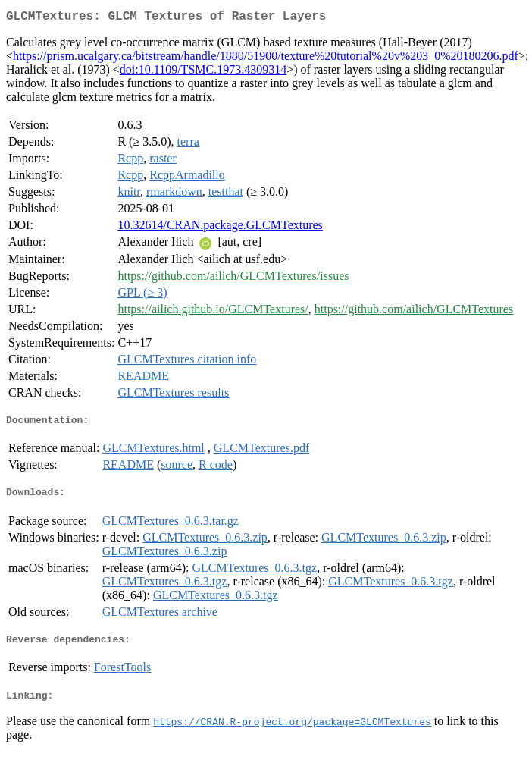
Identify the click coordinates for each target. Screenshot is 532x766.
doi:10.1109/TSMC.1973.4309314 (203, 72)
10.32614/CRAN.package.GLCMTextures (220, 228)
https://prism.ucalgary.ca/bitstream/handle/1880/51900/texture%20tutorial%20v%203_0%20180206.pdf (266, 59)
